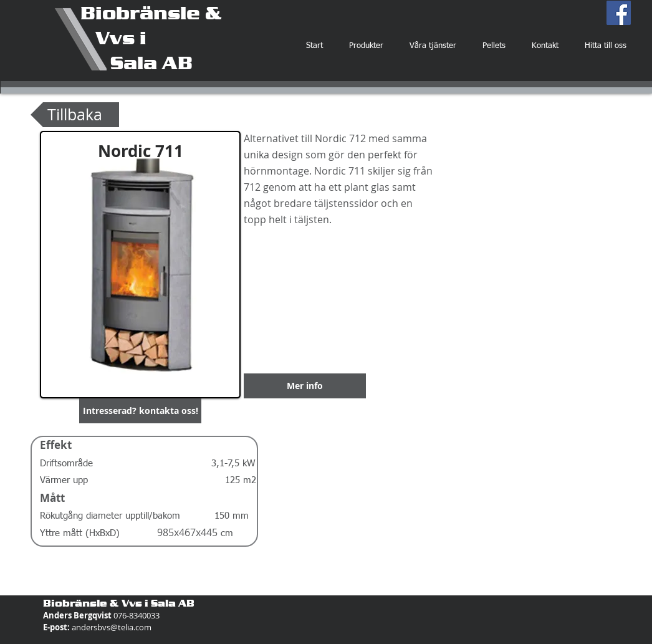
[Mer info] (305, 386)
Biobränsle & (151, 12)
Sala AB (137, 62)
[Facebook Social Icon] (619, 13)
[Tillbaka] (75, 115)
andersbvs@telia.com (112, 627)
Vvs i (113, 37)
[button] (140, 411)
